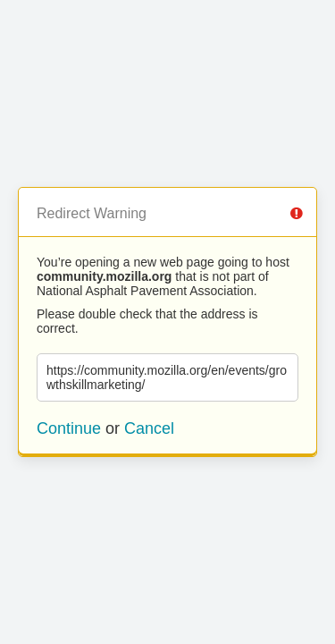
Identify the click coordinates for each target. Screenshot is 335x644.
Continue (69, 428)
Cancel (149, 428)
